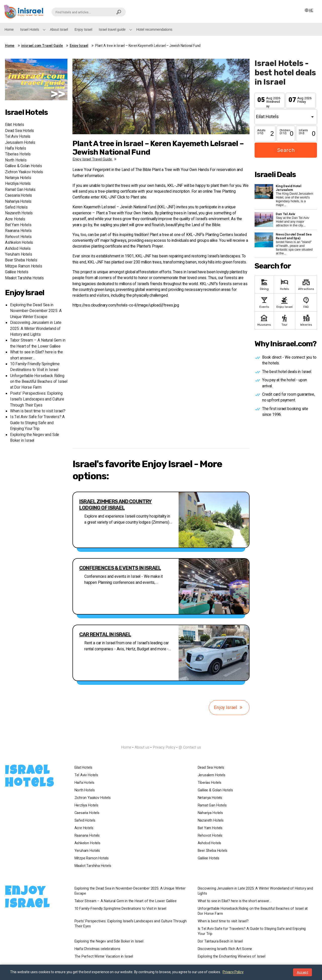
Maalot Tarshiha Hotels (24, 278)
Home (9, 29)
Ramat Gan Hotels (20, 190)
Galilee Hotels (17, 272)
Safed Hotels (16, 207)
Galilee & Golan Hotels (24, 166)
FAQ (306, 302)
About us (142, 747)
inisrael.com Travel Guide (42, 46)
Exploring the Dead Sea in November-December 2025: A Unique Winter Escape (36, 311)
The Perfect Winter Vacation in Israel (105, 957)
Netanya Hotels (18, 178)
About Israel (59, 29)
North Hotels (16, 160)
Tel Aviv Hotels (18, 137)
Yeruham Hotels (18, 255)
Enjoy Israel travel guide (95, 159)
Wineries (306, 320)
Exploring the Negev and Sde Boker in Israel (110, 941)
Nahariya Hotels (18, 202)
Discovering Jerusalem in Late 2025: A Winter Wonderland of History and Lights (36, 329)
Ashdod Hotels (18, 249)
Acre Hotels (15, 219)
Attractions (306, 284)
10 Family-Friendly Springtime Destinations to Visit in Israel (35, 367)
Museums (264, 320)
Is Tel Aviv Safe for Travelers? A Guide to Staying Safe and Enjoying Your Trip (37, 423)
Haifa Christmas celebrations (98, 949)
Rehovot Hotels (18, 237)
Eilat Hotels (15, 125)
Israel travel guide (112, 29)
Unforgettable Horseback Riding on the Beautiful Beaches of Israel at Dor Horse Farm (39, 382)
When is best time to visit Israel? (38, 411)
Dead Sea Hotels (19, 131)
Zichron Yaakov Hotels (24, 172)
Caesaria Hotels (18, 196)
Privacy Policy (164, 747)
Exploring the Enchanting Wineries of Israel (233, 957)
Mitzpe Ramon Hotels (24, 266)
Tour (285, 320)
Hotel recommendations (154, 29)
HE (311, 10)
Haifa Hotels (16, 148)
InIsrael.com (161, 738)
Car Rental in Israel (105, 634)
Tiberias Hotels (18, 154)
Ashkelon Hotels (19, 243)
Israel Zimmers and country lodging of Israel (115, 505)
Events (264, 302)
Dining (264, 284)
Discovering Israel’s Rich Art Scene (226, 949)
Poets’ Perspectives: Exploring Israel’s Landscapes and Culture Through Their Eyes (37, 399)
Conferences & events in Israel (120, 568)
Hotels (285, 284)
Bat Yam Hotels (18, 225)
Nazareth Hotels (19, 213)
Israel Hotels (30, 29)
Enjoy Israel (83, 29)
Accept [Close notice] (303, 972)
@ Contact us (190, 747)
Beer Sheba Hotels (21, 260)
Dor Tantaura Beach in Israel (221, 941)
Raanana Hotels (18, 231)
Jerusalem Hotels (20, 143)
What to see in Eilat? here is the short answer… (236, 901)
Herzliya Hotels (18, 184)
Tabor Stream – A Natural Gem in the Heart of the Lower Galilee (38, 343)
